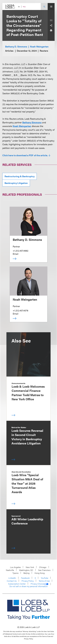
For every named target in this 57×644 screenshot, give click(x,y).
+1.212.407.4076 (20, 310)
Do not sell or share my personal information (29, 586)
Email (16, 254)
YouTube (45, 578)
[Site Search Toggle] (44, 7)
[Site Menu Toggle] (51, 7)
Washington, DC (26, 570)
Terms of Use (44, 581)
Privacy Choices (39, 584)
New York (30, 567)
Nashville (10, 570)
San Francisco (44, 570)
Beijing (26, 573)
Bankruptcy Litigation (16, 183)
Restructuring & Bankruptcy (20, 176)
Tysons (15, 573)
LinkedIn (12, 578)
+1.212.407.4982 (20, 251)
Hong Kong (40, 573)
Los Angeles (15, 567)
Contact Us (12, 581)
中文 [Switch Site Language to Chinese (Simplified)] (24, 7)
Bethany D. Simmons (16, 46)
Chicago (43, 567)
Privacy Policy (28, 581)
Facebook (25, 578)
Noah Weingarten (39, 46)
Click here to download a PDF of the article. (25, 155)
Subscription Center (17, 584)
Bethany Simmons (32, 122)
